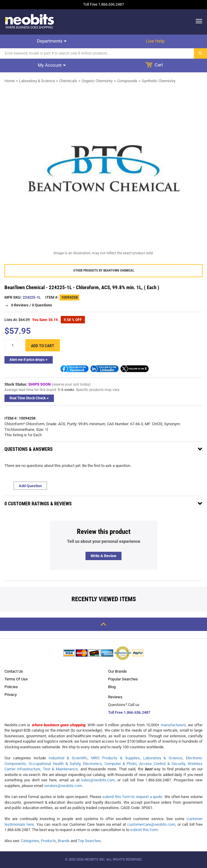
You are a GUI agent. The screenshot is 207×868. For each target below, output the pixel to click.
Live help (155, 41)
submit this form (144, 830)
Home (10, 81)
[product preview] (104, 168)
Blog (112, 687)
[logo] (30, 21)
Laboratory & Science (37, 81)
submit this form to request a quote (133, 797)
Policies (11, 687)
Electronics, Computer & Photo (110, 764)
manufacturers (173, 725)
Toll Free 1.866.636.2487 (129, 712)
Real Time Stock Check (29, 398)
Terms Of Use (16, 679)
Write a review (104, 556)
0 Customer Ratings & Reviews (38, 504)
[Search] (97, 53)
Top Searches (89, 841)
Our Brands (117, 671)
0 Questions (42, 305)
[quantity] (13, 345)
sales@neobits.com (98, 780)
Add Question (30, 486)
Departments (52, 41)
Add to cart (43, 346)
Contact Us (14, 671)
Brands (64, 841)
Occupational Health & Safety (55, 764)
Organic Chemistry (97, 81)
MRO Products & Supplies (115, 758)
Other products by (104, 271)
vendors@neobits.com (63, 786)
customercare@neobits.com (151, 824)
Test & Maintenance (60, 769)
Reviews (115, 697)
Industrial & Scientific (68, 758)
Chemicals (68, 81)
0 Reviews (20, 305)
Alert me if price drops (29, 360)
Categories (30, 841)
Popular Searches (123, 679)
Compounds (127, 81)
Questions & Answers (29, 449)
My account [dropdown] (52, 65)
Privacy (11, 695)
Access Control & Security (162, 764)
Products (48, 841)
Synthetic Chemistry (159, 81)
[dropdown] (197, 21)
